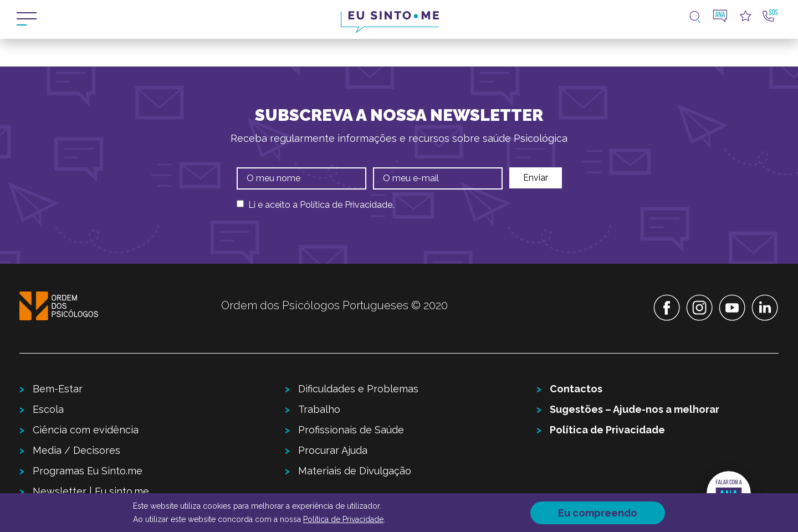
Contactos (576, 389)
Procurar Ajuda (333, 450)
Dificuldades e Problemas (358, 389)
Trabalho (319, 409)
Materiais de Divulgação (355, 471)
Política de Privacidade (346, 205)
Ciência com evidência (86, 430)
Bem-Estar (58, 389)
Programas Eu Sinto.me (88, 471)
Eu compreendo (598, 513)
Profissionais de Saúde (351, 430)
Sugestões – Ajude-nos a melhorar (635, 409)
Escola (48, 409)
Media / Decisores (76, 450)
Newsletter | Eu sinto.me (91, 491)
